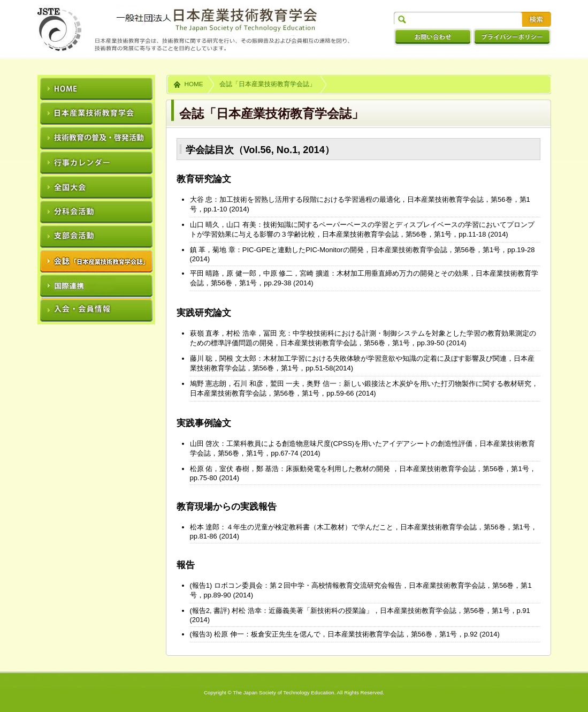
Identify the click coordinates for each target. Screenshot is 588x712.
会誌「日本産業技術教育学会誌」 (268, 84)
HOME (194, 84)
